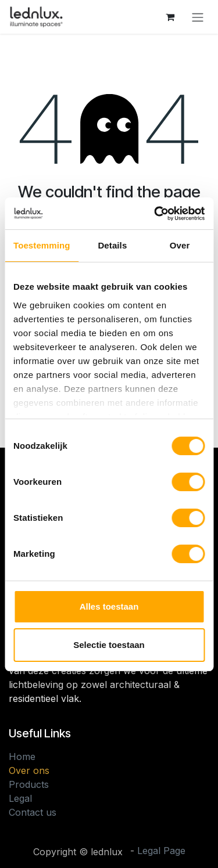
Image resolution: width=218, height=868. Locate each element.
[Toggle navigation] (198, 17)
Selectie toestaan (109, 645)
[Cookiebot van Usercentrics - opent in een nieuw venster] (155, 214)
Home (22, 757)
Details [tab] (112, 245)
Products (29, 784)
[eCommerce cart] (170, 17)
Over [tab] (180, 245)
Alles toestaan (109, 606)
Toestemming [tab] (42, 245)
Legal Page (161, 851)
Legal (20, 798)
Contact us (33, 812)
